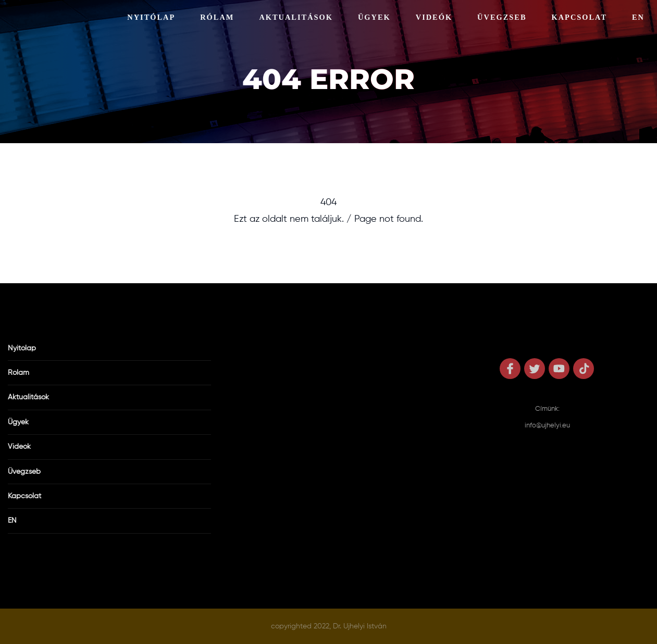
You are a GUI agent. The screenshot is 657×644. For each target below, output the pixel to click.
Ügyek (374, 17)
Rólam (217, 17)
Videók (434, 17)
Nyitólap (151, 17)
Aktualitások (296, 17)
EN (638, 17)
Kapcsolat (580, 17)
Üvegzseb (502, 17)
